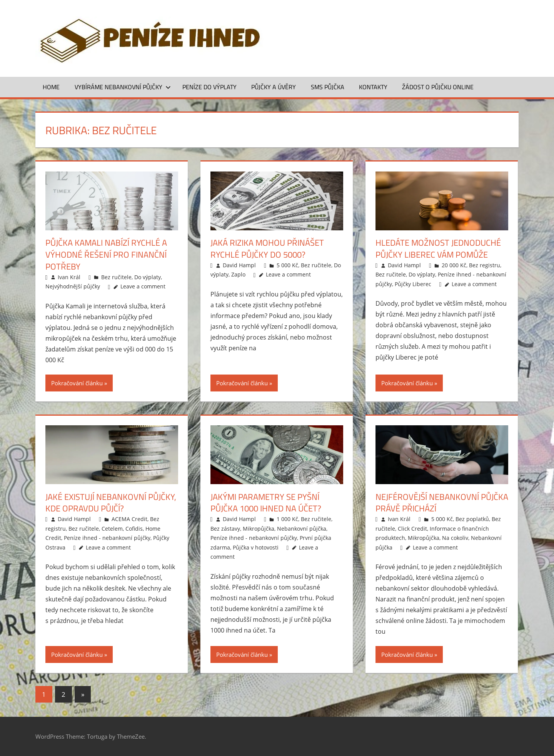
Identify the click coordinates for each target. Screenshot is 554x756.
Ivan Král (69, 277)
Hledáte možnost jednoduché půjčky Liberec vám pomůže (438, 249)
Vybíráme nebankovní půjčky (123, 87)
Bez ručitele (116, 277)
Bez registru (485, 265)
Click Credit (412, 529)
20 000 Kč (454, 265)
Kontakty (373, 87)
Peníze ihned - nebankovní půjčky (107, 538)
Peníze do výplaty (209, 87)
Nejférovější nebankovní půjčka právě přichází (442, 503)
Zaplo (238, 274)
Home (51, 87)
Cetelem (112, 529)
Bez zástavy (225, 529)
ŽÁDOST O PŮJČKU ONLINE (438, 87)
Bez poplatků (472, 519)
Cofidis (134, 529)
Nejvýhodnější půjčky (73, 286)
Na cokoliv (455, 538)
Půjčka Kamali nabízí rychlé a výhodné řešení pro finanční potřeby (106, 255)
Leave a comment (143, 286)
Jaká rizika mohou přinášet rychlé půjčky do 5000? (267, 249)
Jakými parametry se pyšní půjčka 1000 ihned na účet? (266, 503)
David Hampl (239, 265)
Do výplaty (148, 277)
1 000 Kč (287, 519)
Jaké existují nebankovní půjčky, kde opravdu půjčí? (111, 503)
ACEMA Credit (129, 519)
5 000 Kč (287, 265)
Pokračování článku (77, 383)
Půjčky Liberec (413, 284)
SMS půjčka (328, 87)
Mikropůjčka (259, 529)
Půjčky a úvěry (274, 87)
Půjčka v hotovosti (256, 547)
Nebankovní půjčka (302, 529)
